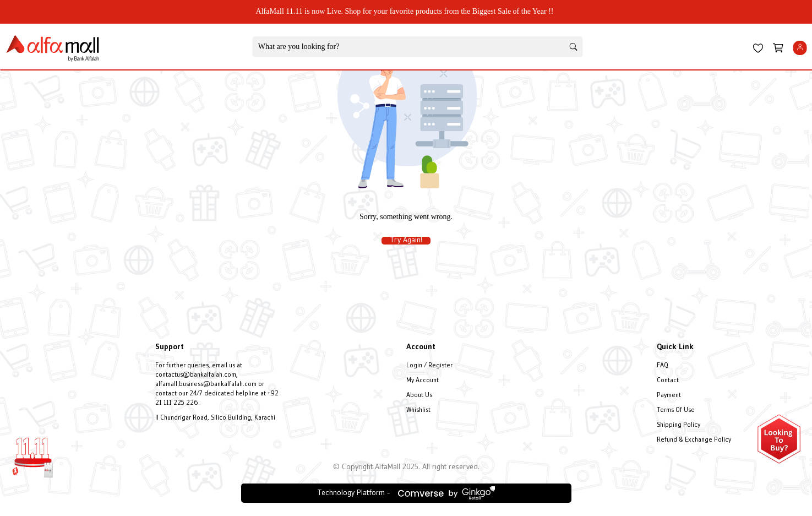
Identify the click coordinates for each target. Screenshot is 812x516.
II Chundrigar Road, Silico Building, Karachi (215, 418)
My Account (423, 381)
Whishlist (418, 411)
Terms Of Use (676, 411)
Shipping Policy (679, 425)
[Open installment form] (779, 439)
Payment (669, 396)
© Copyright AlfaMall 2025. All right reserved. (406, 467)
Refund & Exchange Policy (694, 440)
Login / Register (429, 366)
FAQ (663, 366)
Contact (668, 381)
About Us (419, 396)
